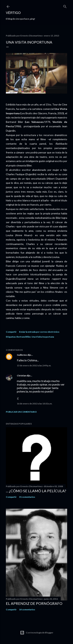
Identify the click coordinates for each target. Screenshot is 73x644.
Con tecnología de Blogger (37, 633)
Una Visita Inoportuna (43, 337)
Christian (22, 376)
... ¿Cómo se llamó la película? (36, 491)
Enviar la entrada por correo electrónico (39, 332)
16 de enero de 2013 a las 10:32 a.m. (35, 404)
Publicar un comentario (21, 412)
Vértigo (13, 13)
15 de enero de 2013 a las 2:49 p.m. (34, 365)
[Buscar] (65, 6)
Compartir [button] (11, 332)
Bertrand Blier (24, 337)
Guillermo (22, 355)
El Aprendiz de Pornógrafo (34, 603)
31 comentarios (27, 497)
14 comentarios (27, 609)
